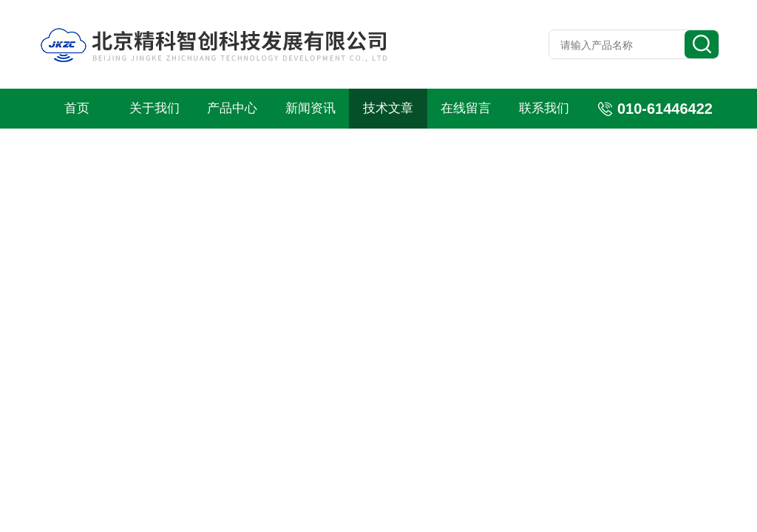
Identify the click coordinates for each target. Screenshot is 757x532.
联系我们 (544, 108)
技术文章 (388, 108)
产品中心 (232, 108)
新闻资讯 (310, 108)
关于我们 (155, 108)
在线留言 (466, 108)
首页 (77, 108)
